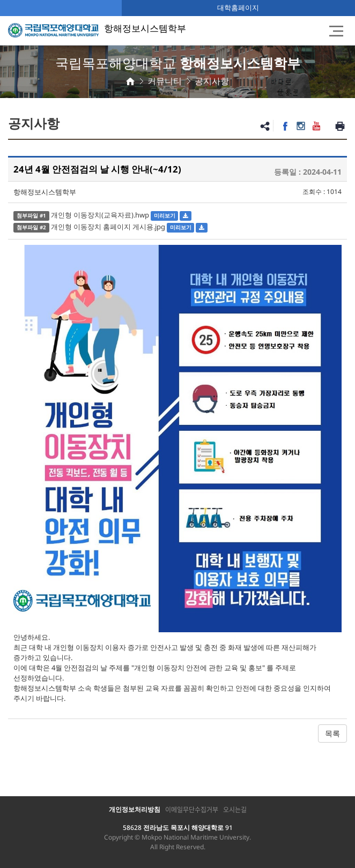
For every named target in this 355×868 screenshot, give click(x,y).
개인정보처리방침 (135, 809)
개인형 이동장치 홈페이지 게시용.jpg (108, 227)
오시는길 (235, 810)
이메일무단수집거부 (192, 810)
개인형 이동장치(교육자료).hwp (100, 215)
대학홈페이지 (238, 8)
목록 (332, 733)
